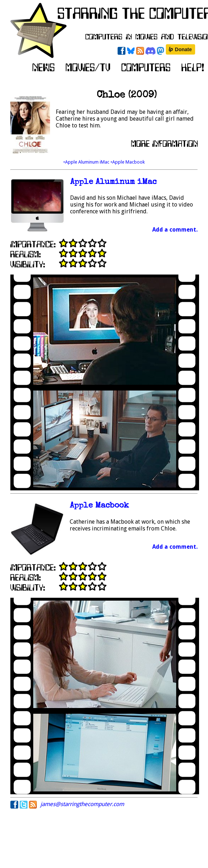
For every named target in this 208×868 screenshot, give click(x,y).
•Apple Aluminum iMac (87, 162)
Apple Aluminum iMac (113, 182)
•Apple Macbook (128, 162)
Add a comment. (175, 230)
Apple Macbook (99, 506)
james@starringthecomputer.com (82, 804)
